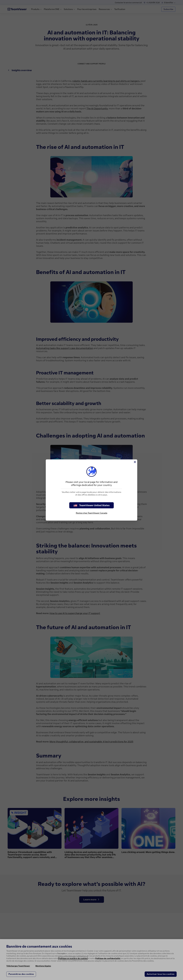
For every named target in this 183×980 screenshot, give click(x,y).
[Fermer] (135, 462)
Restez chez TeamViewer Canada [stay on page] (92, 513)
